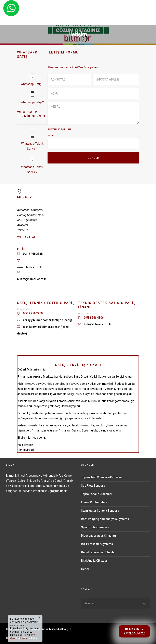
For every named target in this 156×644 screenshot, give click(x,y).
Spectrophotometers (95, 527)
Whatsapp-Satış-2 (32, 102)
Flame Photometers (94, 502)
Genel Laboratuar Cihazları (99, 552)
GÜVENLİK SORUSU (59, 129)
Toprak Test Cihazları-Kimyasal (102, 477)
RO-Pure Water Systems (97, 544)
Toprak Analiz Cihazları (96, 494)
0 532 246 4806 (94, 318)
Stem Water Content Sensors (100, 511)
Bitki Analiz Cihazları (95, 561)
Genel (85, 569)
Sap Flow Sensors (93, 486)
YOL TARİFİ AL (26, 237)
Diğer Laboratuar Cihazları (99, 536)
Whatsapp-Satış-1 (32, 84)
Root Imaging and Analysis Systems (105, 519)
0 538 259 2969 (33, 313)
